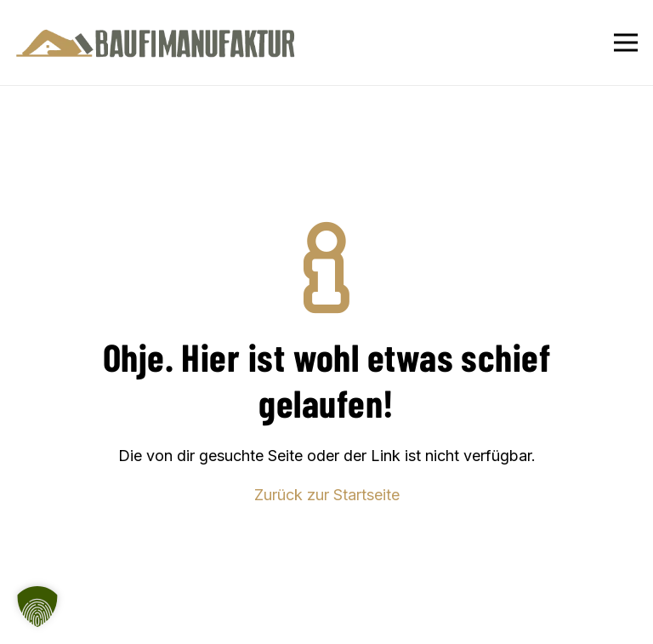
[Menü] (626, 43)
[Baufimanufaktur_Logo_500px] (156, 43)
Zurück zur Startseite (327, 495)
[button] (37, 607)
